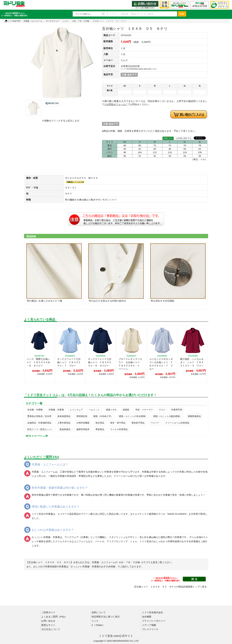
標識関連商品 (194, 416)
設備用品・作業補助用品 (39, 423)
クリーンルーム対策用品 (177, 423)
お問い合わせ (48, 621)
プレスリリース (150, 629)
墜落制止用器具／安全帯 (39, 416)
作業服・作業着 (56, 410)
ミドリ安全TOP (12, 21)
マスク (162, 410)
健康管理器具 (83, 429)
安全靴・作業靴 (35, 410)
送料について (99, 612)
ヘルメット (94, 410)
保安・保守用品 (118, 423)
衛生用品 (100, 423)
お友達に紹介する (184, 138)
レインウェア (76, 410)
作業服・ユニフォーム (33, 21)
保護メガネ (111, 410)
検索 (182, 14)
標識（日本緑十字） (103, 416)
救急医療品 (65, 429)
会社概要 (147, 617)
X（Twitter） (98, 625)
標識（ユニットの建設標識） (167, 416)
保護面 (126, 410)
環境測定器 (82, 416)
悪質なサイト (48, 625)
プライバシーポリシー (154, 621)
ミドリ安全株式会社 (153, 612)
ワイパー (155, 423)
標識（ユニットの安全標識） (133, 416)
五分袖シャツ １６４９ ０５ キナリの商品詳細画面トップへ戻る (170, 587)
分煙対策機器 (83, 423)
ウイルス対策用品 (119, 429)
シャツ (66, 21)
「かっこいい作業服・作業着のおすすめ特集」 (93, 566)
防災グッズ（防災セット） (40, 429)
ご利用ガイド (48, 612)
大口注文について (51, 629)
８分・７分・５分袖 (81, 21)
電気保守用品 (138, 423)
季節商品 (100, 429)
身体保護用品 (64, 416)
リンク (95, 621)
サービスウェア (52, 21)
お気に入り (168, 138)
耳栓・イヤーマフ (144, 410)
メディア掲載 (149, 625)
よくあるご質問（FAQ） (54, 617)
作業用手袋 (177, 410)
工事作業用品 (64, 423)
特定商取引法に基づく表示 (106, 617)
